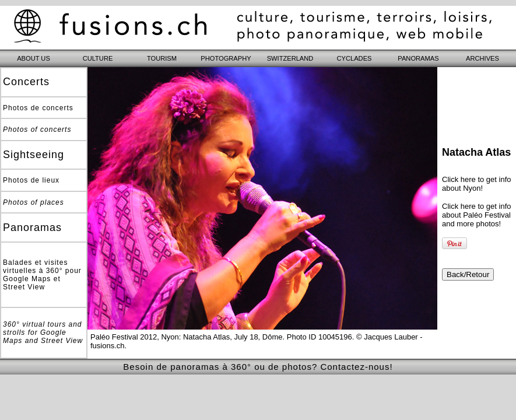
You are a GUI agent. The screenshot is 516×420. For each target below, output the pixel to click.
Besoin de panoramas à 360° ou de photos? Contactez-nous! (258, 367)
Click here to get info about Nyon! (477, 184)
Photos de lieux (31, 180)
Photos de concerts (38, 108)
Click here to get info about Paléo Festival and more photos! (477, 215)
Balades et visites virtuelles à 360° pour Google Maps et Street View (42, 275)
